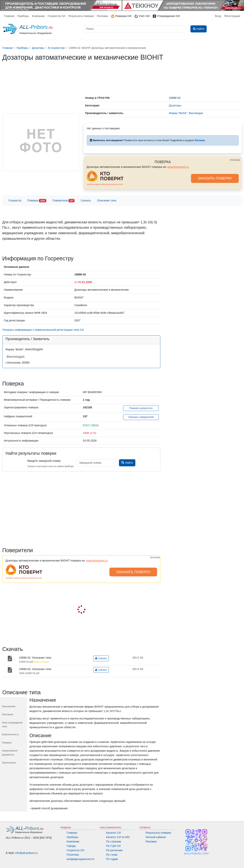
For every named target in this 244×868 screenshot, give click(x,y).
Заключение (9, 763)
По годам (112, 859)
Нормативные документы (10, 753)
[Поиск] (135, 29)
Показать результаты (141, 408)
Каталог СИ (113, 833)
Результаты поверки (81, 16)
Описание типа (107, 200)
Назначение (9, 706)
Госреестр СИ (57, 16)
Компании (38, 16)
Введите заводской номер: (44, 461)
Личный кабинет (156, 837)
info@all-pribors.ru (26, 853)
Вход (218, 16)
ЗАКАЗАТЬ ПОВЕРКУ (215, 178)
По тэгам (112, 855)
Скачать (86, 200)
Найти (127, 463)
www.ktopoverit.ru (178, 167)
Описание (8, 714)
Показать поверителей (141, 417)
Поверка (37, 201)
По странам (113, 841)
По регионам (114, 850)
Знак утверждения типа (12, 724)
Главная (9, 16)
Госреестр (15, 200)
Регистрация (232, 16)
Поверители (63, 201)
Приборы (23, 16)
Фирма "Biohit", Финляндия (186, 113)
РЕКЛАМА (235, 160)
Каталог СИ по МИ (118, 837)
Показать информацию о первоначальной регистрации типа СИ (43, 330)
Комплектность (10, 734)
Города (71, 846)
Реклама (102, 16)
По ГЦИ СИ (113, 846)
